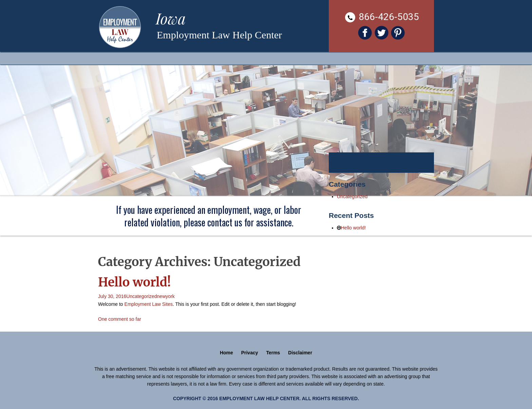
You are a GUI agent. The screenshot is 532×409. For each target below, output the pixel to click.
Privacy (250, 353)
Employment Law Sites (149, 304)
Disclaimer (300, 353)
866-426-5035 (382, 17)
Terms (273, 353)
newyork (166, 296)
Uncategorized (141, 296)
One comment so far (120, 319)
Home (226, 353)
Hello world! (135, 282)
